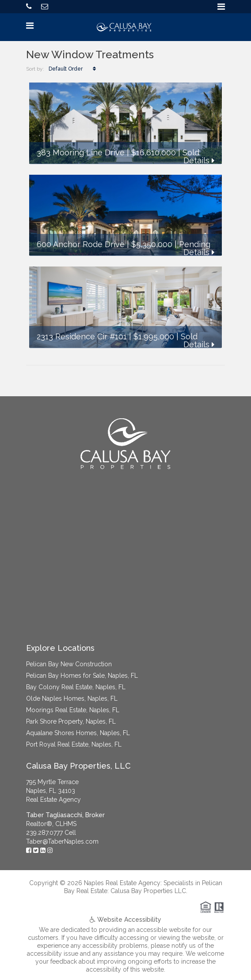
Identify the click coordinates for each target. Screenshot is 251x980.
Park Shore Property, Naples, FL (71, 721)
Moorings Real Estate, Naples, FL (73, 710)
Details (199, 160)
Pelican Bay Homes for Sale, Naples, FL (82, 676)
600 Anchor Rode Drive (81, 244)
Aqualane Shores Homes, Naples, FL (78, 733)
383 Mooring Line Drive (81, 152)
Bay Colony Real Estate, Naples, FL (76, 687)
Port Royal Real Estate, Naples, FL (74, 744)
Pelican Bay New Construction (69, 664)
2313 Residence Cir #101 (82, 336)
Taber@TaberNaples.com (62, 841)
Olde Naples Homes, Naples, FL (72, 698)
